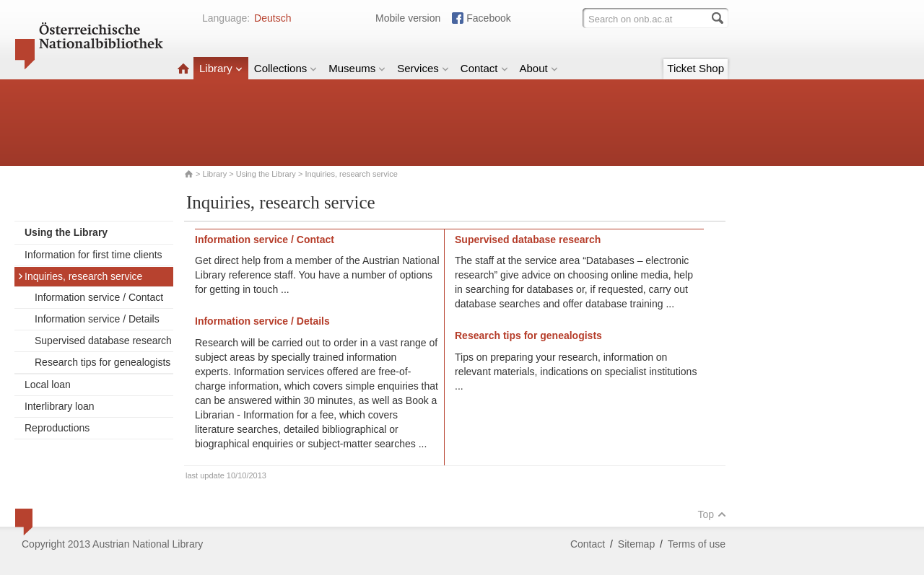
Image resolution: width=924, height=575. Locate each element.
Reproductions (57, 428)
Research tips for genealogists (103, 362)
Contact (484, 68)
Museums (357, 68)
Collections (286, 68)
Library (221, 68)
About (539, 68)
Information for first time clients (93, 255)
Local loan (48, 385)
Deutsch (273, 18)
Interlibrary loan (60, 406)
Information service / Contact (99, 297)
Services (423, 68)
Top (712, 514)
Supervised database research (103, 341)
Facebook (488, 18)
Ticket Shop (696, 68)
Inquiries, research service (80, 276)
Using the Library (266, 174)
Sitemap (636, 544)
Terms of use (697, 544)
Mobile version (408, 18)
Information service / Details (97, 319)
